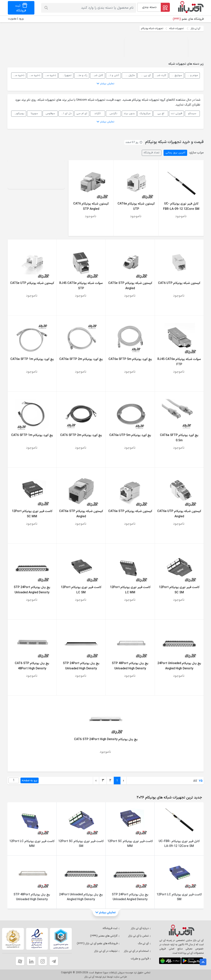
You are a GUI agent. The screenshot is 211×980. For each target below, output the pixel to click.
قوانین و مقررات (141, 959)
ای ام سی (82, 113)
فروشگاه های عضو (188, 19)
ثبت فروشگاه (111, 928)
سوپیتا (34, 113)
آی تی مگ (144, 944)
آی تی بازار (195, 28)
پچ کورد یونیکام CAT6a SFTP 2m (81, 359)
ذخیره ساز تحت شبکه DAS (18, 75)
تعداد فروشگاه (152, 153)
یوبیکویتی (18, 113)
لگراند (97, 113)
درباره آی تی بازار (141, 928)
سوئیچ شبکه (176, 75)
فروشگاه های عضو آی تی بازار (98, 944)
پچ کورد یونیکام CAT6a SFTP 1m (32, 359)
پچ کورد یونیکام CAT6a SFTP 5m (130, 359)
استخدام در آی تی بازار (137, 951)
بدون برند (129, 113)
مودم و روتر (191, 75)
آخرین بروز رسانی (175, 153)
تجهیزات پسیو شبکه (65, 75)
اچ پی (161, 113)
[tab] (168, 798)
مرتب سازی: (196, 153)
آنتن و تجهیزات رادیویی (112, 75)
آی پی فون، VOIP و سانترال (144, 75)
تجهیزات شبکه (176, 28)
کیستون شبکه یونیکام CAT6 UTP (179, 283)
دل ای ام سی (65, 113)
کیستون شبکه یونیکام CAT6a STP (130, 511)
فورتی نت (177, 113)
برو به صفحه (30, 780)
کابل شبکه (97, 75)
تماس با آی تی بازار (140, 936)
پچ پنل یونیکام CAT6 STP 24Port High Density (106, 739)
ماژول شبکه (128, 75)
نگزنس (113, 113)
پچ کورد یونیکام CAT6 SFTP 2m (81, 435)
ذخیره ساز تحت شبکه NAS (49, 75)
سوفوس (50, 113)
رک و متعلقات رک (81, 75)
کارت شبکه (160, 75)
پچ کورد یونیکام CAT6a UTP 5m (130, 435)
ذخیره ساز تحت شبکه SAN (34, 75)
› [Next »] (96, 781)
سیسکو (192, 113)
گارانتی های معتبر (105, 936)
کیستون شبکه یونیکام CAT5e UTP (32, 283)
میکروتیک (145, 113)
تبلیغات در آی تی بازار (107, 951)
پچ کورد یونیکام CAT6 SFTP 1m (32, 435)
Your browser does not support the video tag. (156, 53)
